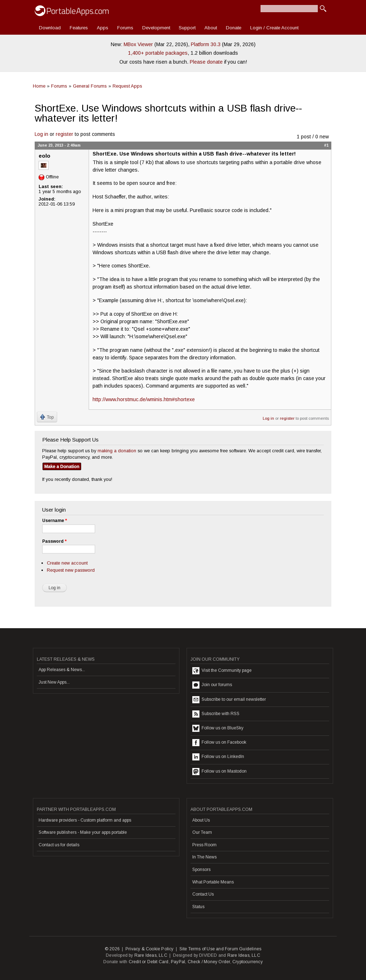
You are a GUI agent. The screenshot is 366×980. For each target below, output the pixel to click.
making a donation (117, 451)
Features (79, 28)
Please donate (206, 62)
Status (198, 907)
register (65, 134)
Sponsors (201, 870)
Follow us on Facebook (219, 743)
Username (55, 521)
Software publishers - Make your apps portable (83, 832)
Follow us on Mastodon (219, 772)
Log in (41, 134)
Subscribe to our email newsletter (229, 700)
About (211, 28)
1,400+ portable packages (158, 53)
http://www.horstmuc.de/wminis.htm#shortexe (144, 399)
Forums (125, 28)
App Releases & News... (62, 670)
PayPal (178, 962)
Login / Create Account (274, 28)
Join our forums (212, 685)
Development (156, 28)
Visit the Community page (222, 671)
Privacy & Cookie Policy (150, 949)
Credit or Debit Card (149, 962)
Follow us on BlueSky (218, 728)
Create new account (67, 563)
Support (187, 28)
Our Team (202, 832)
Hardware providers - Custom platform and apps (85, 820)
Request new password (71, 570)
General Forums (90, 86)
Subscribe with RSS (216, 714)
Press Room (204, 845)
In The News (204, 857)
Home (39, 86)
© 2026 (112, 949)
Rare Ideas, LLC (151, 955)
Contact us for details (59, 845)
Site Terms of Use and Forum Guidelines (221, 949)
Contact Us (203, 894)
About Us (201, 820)
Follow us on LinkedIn (218, 757)
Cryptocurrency (248, 962)
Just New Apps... (54, 682)
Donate (234, 28)
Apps (103, 28)
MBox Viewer (138, 44)
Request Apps (127, 86)
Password (54, 541)
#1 (326, 145)
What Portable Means (213, 882)
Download (50, 28)
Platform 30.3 (206, 44)
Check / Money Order (209, 962)
